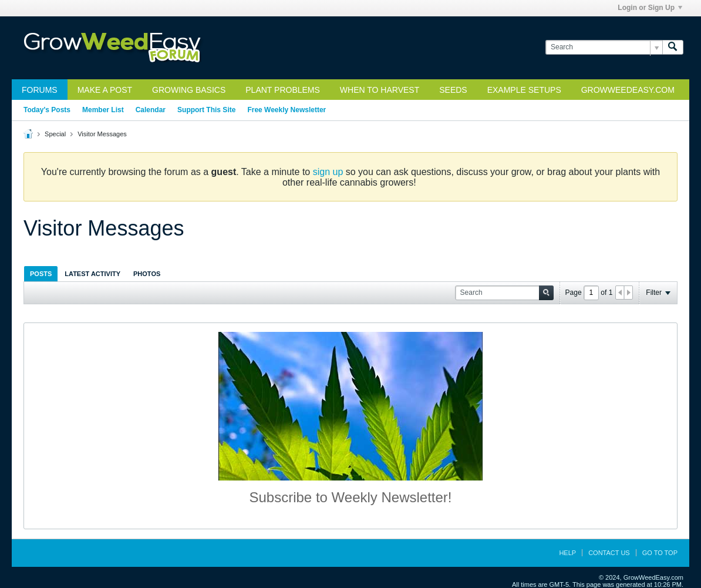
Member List (103, 110)
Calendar (151, 110)
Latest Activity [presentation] (92, 274)
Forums (40, 90)
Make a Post (105, 90)
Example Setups (524, 90)
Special (55, 134)
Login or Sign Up (650, 8)
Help (567, 553)
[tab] (41, 273)
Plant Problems (283, 90)
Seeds (453, 90)
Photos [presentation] (147, 274)
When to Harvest (380, 90)
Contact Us (609, 553)
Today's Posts (47, 110)
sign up (328, 172)
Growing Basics (189, 90)
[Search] (604, 47)
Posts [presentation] (41, 274)
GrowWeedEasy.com (628, 90)
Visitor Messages (102, 134)
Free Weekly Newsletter (287, 110)
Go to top (660, 553)
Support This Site (206, 110)
